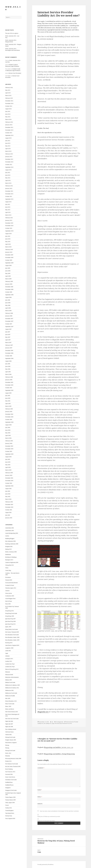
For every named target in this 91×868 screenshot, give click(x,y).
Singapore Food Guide (11, 790)
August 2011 (8, 202)
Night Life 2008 (9, 727)
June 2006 (8, 366)
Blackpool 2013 (9, 560)
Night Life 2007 (9, 724)
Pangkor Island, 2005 (11, 740)
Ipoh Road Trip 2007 (10, 619)
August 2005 (8, 393)
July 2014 (8, 111)
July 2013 (8, 141)
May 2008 (8, 305)
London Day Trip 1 (10, 664)
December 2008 (9, 287)
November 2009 (9, 258)
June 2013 (8, 143)
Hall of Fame (9, 601)
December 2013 (9, 127)
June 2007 (8, 335)
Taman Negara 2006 (10, 797)
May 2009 (8, 273)
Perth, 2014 (8, 753)
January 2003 (9, 475)
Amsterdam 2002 (10, 528)
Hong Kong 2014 (10, 611)
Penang (7, 745)
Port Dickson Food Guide (12, 764)
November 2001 (9, 507)
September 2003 (9, 454)
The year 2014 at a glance (12, 33)
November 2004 (9, 417)
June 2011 (8, 207)
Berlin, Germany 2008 (11, 552)
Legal (7, 653)
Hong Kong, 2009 (10, 616)
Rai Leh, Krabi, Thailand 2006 (13, 766)
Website (40, 804)
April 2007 (8, 340)
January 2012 (9, 188)
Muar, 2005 (8, 706)
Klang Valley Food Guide (12, 629)
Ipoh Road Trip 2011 (10, 624)
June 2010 (8, 239)
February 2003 (9, 473)
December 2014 (9, 101)
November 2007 (9, 321)
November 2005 (9, 385)
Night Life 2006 (9, 721)
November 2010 (9, 226)
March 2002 (8, 499)
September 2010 (9, 231)
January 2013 (9, 157)
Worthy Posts (9, 816)
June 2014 (8, 114)
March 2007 (8, 342)
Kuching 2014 (9, 643)
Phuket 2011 (8, 761)
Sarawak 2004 (9, 774)
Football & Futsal (10, 585)
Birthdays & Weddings (11, 557)
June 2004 (8, 430)
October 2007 (9, 324)
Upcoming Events (10, 813)
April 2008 (8, 308)
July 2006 (8, 364)
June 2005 (8, 398)
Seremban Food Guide (11, 780)
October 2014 (9, 106)
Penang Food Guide (10, 751)
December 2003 (9, 446)
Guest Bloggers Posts (10, 599)
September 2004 (9, 422)
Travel (7, 805)
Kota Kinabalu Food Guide (12, 635)
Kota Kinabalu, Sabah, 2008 (12, 637)
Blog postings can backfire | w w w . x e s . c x (59, 747)
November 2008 (9, 289)
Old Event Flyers (9, 732)
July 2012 (8, 173)
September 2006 (9, 358)
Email (40, 797)
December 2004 (9, 414)
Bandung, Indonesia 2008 (12, 544)
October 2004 (9, 420)
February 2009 (9, 281)
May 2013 (8, 146)
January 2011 (9, 220)
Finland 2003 (9, 580)
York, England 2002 (10, 819)
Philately (8, 756)
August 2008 (8, 297)
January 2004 (9, 443)
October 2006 (9, 356)
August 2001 (8, 512)
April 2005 (8, 404)
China (7, 568)
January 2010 (9, 252)
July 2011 (8, 204)
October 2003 (9, 451)
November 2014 (9, 103)
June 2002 (8, 494)
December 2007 (9, 319)
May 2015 (8, 90)
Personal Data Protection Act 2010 (63, 723)
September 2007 (9, 327)
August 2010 (8, 234)
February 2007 (9, 345)
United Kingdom (9, 811)
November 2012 (9, 162)
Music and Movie (10, 709)
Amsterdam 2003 (10, 531)
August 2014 (8, 109)
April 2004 (8, 435)
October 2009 (9, 260)
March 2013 (8, 151)
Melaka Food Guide (10, 682)
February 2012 (9, 186)
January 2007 (9, 348)
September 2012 (9, 167)
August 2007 (8, 329)
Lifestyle (7, 656)
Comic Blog (8, 570)
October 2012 (9, 165)
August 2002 (8, 489)
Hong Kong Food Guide (11, 613)
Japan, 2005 (8, 627)
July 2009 (8, 268)
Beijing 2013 (8, 549)
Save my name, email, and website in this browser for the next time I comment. (59, 811)
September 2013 (9, 135)
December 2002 (9, 478)
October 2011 (9, 196)
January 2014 (9, 125)
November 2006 (9, 353)
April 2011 (8, 212)
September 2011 (9, 199)
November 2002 (9, 481)
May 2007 (8, 337)
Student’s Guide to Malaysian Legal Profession (12, 65)
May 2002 (8, 497)
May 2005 (8, 401)
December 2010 (9, 223)
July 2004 (8, 427)
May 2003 (8, 465)
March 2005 (8, 406)
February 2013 (9, 154)
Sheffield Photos (9, 785)
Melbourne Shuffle (10, 696)
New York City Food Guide (12, 719)
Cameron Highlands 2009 (12, 562)
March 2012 (8, 183)
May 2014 (8, 117)
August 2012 (8, 170)
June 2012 (8, 175)
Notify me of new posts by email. (46, 821)
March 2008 (8, 311)
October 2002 (9, 483)
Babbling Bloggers (10, 539)
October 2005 (9, 388)
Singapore (8, 788)
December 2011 (9, 191)
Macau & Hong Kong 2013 (12, 669)
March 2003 (8, 470)
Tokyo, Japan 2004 (10, 803)
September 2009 (9, 263)
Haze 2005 (8, 604)
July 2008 (8, 300)
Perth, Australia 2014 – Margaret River (11, 41)
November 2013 (9, 130)
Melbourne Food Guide (11, 693)
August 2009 (8, 265)
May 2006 (8, 369)
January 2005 (9, 412)
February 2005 (9, 409)
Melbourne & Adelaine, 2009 (13, 685)
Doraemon (8, 577)
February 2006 (9, 377)
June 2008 (8, 303)
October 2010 (9, 228)
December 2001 (9, 505)
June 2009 (8, 271)
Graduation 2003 (10, 596)
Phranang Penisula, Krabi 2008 (13, 759)
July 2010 (8, 236)
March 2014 (8, 119)
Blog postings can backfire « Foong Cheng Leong (59, 754)
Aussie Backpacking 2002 (12, 533)
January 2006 (9, 380)
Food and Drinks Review (12, 583)
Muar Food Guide (10, 704)
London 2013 (9, 661)
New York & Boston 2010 (12, 712)
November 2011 (9, 194)
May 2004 (8, 433)
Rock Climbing (9, 769)
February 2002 (9, 502)
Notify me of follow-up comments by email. (49, 816)
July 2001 (8, 515)
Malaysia (8, 672)
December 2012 (9, 159)
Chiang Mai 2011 (10, 565)
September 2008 (9, 295)
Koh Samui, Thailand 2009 (12, 632)
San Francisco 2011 (10, 772)
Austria (7, 536)
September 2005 (9, 390)
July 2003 (8, 459)
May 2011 (8, 210)
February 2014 (9, 122)
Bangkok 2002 (9, 547)
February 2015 (9, 98)
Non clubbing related (11, 729)
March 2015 (8, 95)
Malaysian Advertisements (12, 677)
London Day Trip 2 (10, 667)
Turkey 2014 (9, 808)
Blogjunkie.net (43, 712)
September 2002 (9, 486)
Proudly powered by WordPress (45, 864)
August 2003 (8, 457)
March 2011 (8, 215)
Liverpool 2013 (9, 659)
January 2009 (9, 284)
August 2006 (8, 361)
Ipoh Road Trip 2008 (10, 621)
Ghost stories (9, 593)
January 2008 (9, 316)
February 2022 (9, 88)
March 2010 (8, 247)
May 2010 (8, 242)
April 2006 (8, 372)
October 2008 (9, 292)
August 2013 (8, 138)
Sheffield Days (9, 782)
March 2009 (8, 279)
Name (40, 790)
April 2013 (8, 149)
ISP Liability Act (47, 723)
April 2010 (8, 244)
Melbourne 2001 (10, 690)
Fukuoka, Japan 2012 (11, 588)
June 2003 (8, 462)
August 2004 (8, 425)
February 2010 (9, 250)
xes (52, 722)
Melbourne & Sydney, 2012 (12, 688)
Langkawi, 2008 (9, 648)
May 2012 (8, 178)
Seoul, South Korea (10, 777)
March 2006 (8, 374)
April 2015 (8, 93)
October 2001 (9, 510)
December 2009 (9, 255)
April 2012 (8, 180)
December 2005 (9, 382)
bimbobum (8, 554)
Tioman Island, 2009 (10, 800)
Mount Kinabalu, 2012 (11, 701)
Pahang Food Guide (10, 737)
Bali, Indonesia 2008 (10, 541)
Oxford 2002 (8, 735)
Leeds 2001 (8, 651)
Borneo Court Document (15, 73)
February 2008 (9, 313)
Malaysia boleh (9, 675)
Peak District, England (11, 743)
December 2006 (9, 350)
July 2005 (8, 396)
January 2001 (9, 518)
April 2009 (8, 276)
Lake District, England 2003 (12, 645)
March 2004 (8, 438)
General (7, 591)
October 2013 (9, 133)
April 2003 (8, 467)
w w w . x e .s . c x (13, 8)
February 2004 (9, 441)
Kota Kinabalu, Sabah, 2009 (12, 640)
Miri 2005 (8, 698)
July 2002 (8, 491)
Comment (41, 768)
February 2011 (9, 218)
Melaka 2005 (9, 680)
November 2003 (9, 449)
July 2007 (8, 332)
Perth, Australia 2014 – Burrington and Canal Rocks (13, 49)
